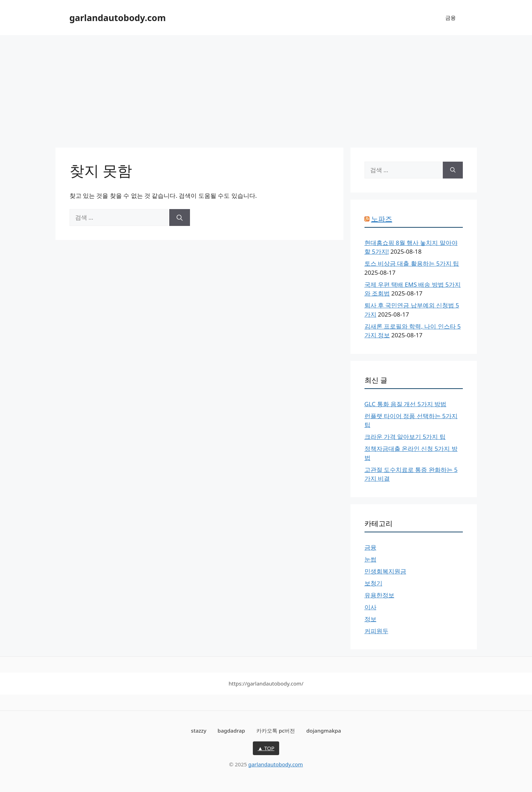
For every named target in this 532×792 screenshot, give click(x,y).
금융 (451, 18)
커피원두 (376, 631)
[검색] (180, 218)
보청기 (373, 583)
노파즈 (382, 219)
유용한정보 (379, 595)
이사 (370, 607)
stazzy (199, 731)
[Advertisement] (266, 88)
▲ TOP (266, 748)
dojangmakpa (324, 731)
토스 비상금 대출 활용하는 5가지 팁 (412, 263)
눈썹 (370, 559)
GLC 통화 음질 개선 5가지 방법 (406, 404)
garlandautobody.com (118, 18)
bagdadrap (231, 731)
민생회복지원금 (385, 571)
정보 (370, 619)
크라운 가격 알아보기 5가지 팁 (405, 437)
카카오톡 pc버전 (276, 731)
